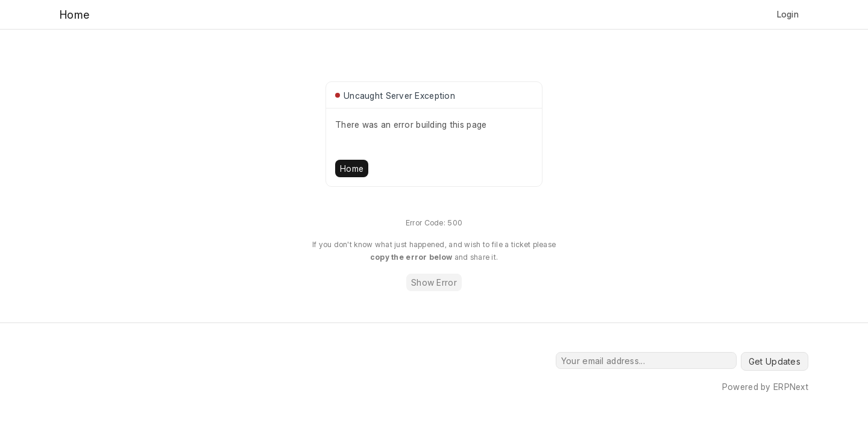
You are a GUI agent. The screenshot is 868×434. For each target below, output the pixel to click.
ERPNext (791, 387)
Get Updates (775, 361)
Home (352, 168)
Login (788, 14)
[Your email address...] (646, 360)
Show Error (434, 282)
